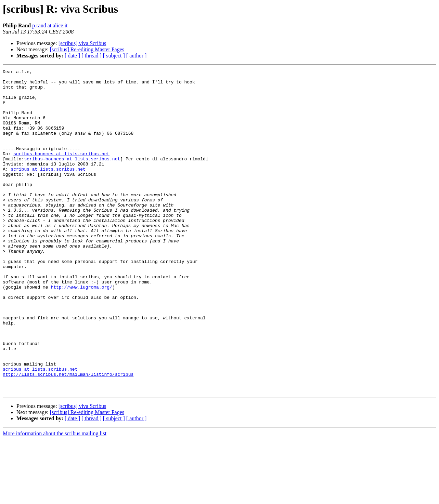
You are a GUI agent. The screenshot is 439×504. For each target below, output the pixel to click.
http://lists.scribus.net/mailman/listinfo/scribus (68, 436)
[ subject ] (114, 56)
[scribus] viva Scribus (82, 43)
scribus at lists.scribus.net (48, 189)
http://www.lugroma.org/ (81, 331)
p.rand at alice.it (50, 25)
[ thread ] (92, 56)
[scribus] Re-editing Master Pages (87, 49)
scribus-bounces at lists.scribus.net (61, 171)
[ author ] (137, 56)
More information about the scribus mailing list (55, 498)
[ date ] (72, 56)
